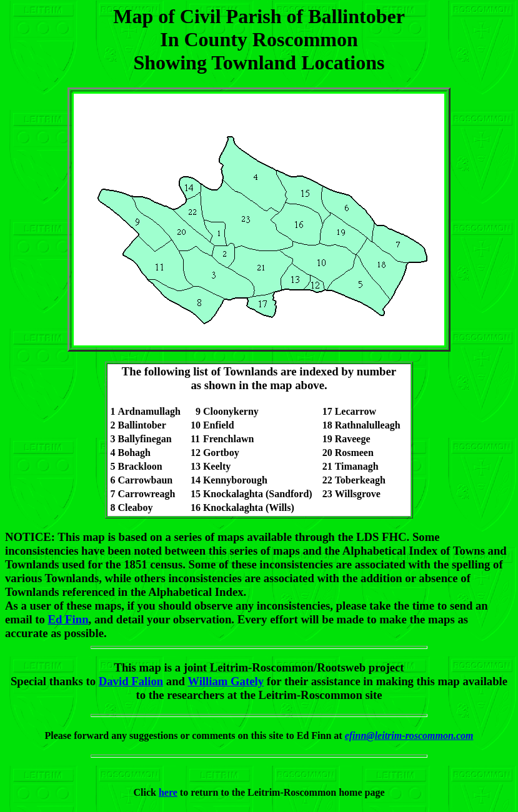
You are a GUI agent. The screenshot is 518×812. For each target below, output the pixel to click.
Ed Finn (68, 619)
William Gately (226, 681)
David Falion (131, 681)
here (168, 792)
